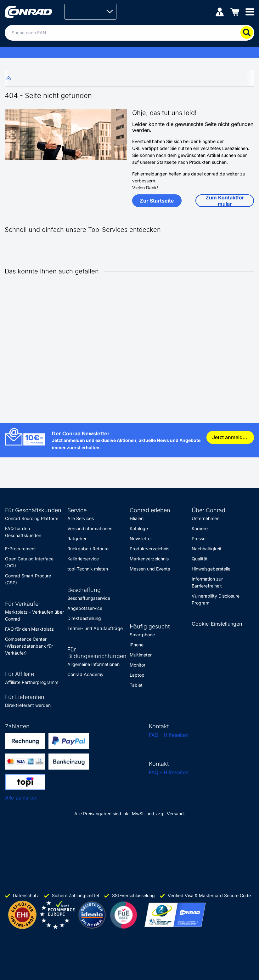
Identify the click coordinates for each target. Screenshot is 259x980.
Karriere (200, 528)
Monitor (138, 665)
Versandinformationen (90, 528)
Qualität (200, 559)
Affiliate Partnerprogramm (32, 682)
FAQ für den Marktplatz (29, 629)
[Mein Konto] (220, 11)
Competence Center (26, 639)
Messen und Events (150, 569)
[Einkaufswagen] (235, 11)
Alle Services (81, 518)
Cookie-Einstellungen (217, 624)
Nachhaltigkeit (207, 549)
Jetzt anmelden (230, 437)
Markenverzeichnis (149, 559)
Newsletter (141, 539)
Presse (199, 539)
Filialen (137, 518)
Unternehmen (206, 518)
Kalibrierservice (83, 559)
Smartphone (142, 635)
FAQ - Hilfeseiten (169, 735)
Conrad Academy (85, 674)
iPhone (137, 645)
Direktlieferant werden (28, 705)
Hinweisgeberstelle (211, 569)
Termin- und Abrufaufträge (95, 628)
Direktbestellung (84, 618)
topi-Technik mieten (88, 569)
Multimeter (141, 655)
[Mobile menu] (250, 11)
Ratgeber (77, 539)
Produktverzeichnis (149, 549)
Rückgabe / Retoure (88, 549)
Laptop (137, 675)
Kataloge (139, 528)
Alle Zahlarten (21, 798)
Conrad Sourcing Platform (32, 518)
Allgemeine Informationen (93, 664)
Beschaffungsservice (89, 598)
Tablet (136, 685)
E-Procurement (20, 549)
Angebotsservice (85, 608)
